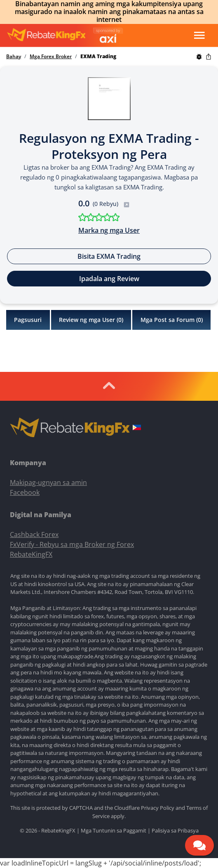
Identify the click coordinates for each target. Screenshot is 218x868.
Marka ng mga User (109, 230)
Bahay (14, 57)
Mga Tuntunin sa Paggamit (114, 830)
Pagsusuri (28, 320)
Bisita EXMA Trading (109, 256)
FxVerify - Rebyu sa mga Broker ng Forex (72, 544)
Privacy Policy (158, 808)
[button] (137, 428)
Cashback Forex (34, 535)
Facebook (25, 492)
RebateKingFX (31, 554)
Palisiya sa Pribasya (175, 830)
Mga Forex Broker (51, 57)
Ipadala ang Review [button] (109, 279)
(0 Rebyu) (111, 204)
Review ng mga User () (91, 320)
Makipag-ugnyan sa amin (48, 482)
